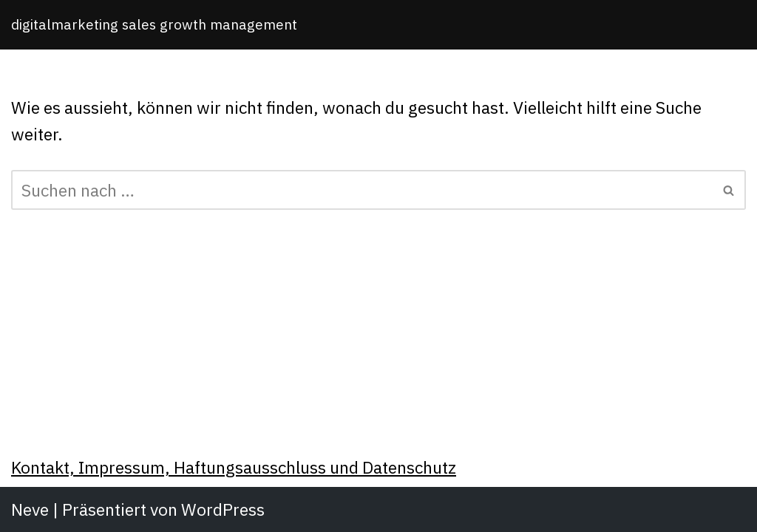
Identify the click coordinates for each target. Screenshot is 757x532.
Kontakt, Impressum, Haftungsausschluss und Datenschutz (234, 467)
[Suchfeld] (362, 190)
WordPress (223, 509)
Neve (30, 509)
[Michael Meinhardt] (154, 25)
